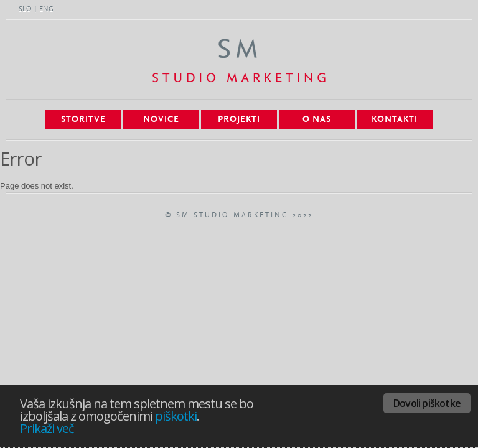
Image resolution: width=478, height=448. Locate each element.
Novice (161, 119)
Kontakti (395, 119)
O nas (317, 119)
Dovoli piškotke (427, 403)
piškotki (176, 416)
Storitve (83, 119)
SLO (25, 9)
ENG (46, 9)
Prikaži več (47, 428)
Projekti (239, 119)
